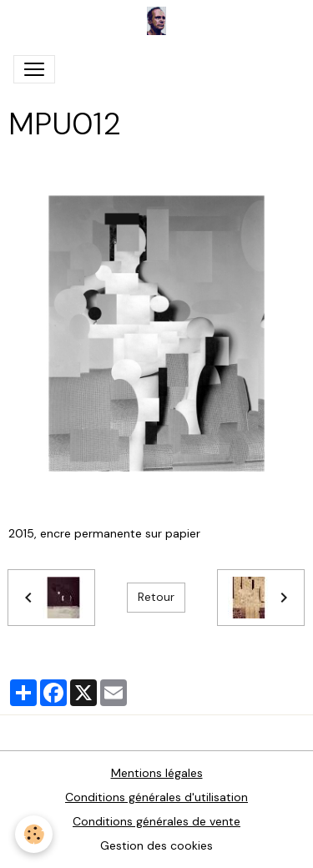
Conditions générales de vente (156, 821)
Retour (156, 597)
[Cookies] (34, 834)
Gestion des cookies (156, 845)
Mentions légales (157, 773)
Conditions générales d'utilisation (156, 797)
